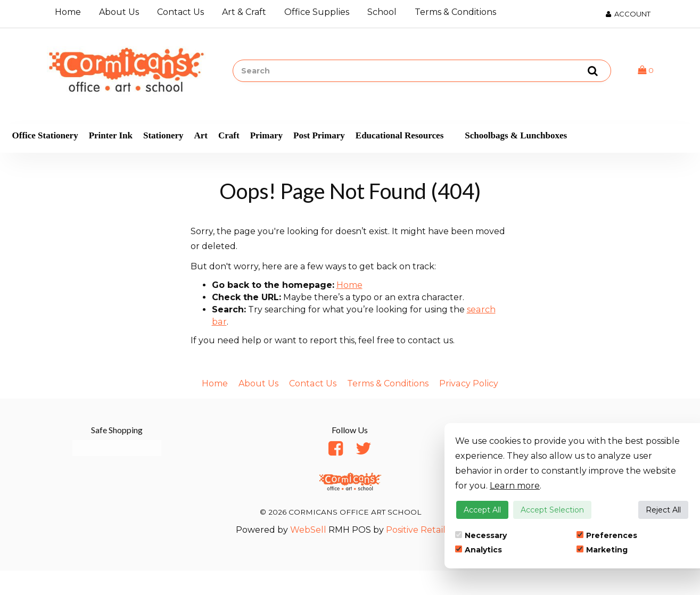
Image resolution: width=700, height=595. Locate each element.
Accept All (482, 510)
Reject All (663, 510)
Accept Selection (552, 510)
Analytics (479, 550)
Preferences (607, 535)
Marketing (602, 550)
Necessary (481, 535)
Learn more (514, 486)
